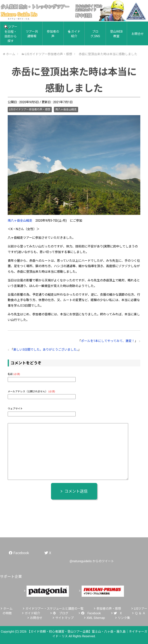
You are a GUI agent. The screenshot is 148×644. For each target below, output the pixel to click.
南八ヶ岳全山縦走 (66, 109)
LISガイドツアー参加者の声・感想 (30, 109)
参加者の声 (53, 34)
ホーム (8, 609)
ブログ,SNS (95, 34)
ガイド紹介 (74, 34)
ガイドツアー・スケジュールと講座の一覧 (54, 609)
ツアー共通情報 (32, 34)
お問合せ (138, 34)
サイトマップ (64, 618)
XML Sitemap (96, 618)
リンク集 (124, 618)
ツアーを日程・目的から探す (11, 34)
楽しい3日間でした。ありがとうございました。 (46, 350)
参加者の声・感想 (109, 609)
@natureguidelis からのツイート (92, 561)
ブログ (61, 613)
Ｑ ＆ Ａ (140, 613)
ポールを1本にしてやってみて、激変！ (108, 341)
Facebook (91, 613)
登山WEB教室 (116, 34)
